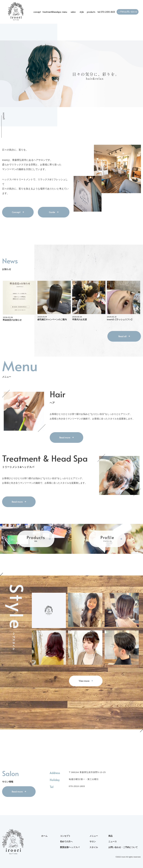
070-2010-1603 (77, 786)
